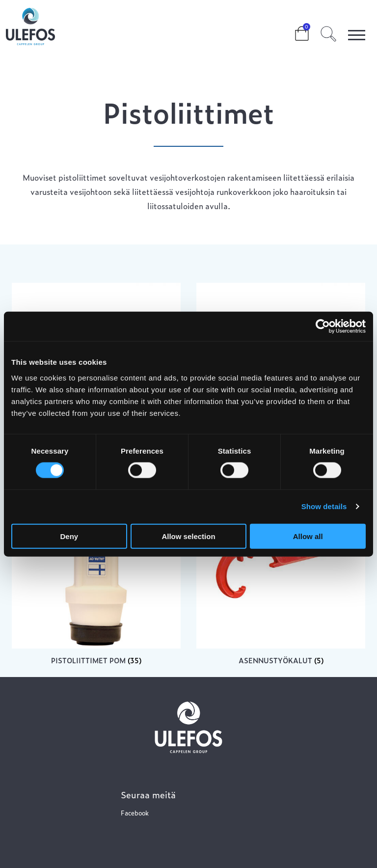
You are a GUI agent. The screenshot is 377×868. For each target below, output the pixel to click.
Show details (324, 506)
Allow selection (188, 536)
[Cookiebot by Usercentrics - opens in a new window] (323, 326)
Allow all (308, 536)
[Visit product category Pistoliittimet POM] (96, 572)
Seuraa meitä (148, 795)
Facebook (135, 813)
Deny (69, 536)
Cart (294, 30)
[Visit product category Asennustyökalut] (281, 572)
